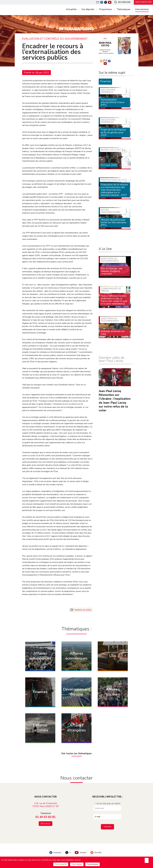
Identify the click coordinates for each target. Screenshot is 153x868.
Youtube (81, 852)
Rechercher (121, 2)
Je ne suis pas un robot (107, 803)
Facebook (55, 852)
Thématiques (124, 9)
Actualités (71, 9)
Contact (47, 823)
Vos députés (88, 9)
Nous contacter (143, 2)
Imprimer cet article (83, 610)
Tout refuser (77, 864)
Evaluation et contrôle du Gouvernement (55, 39)
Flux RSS (96, 852)
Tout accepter (61, 864)
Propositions (106, 9)
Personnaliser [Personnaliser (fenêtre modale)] (93, 864)
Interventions (142, 9)
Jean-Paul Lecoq (105, 44)
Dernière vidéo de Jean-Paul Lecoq (111, 359)
